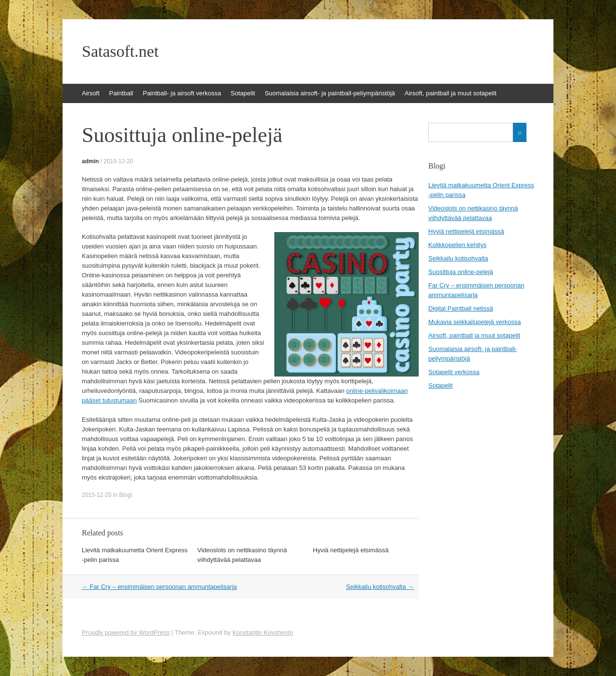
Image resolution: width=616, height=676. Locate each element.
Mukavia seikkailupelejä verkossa (475, 322)
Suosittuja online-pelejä (461, 272)
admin (90, 161)
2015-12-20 (118, 161)
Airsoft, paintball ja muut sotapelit (451, 93)
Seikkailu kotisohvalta (380, 587)
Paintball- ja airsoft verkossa (182, 93)
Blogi (125, 495)
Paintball (121, 93)
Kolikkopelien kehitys (457, 245)
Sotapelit (243, 93)
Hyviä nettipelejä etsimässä (351, 550)
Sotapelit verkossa (454, 372)
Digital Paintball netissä (461, 308)
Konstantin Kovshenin (263, 632)
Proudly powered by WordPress (126, 632)
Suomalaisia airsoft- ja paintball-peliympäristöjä (330, 93)
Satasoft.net (120, 52)
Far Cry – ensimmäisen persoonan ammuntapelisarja (159, 587)
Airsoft (91, 93)
